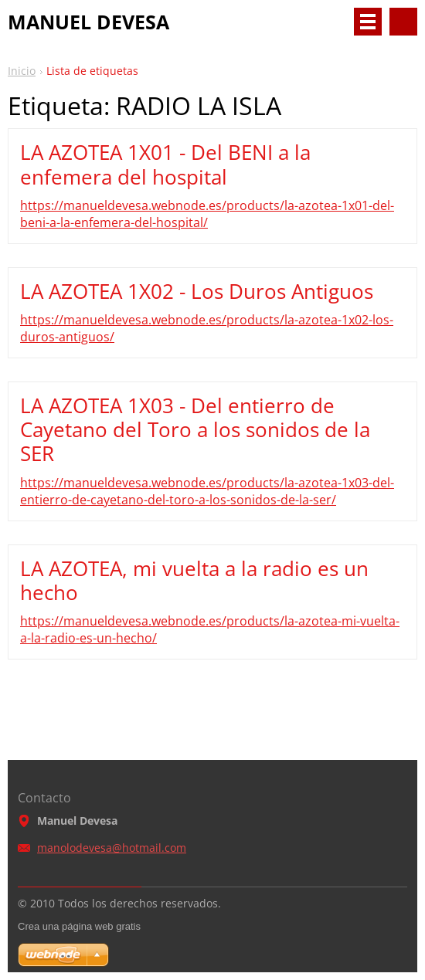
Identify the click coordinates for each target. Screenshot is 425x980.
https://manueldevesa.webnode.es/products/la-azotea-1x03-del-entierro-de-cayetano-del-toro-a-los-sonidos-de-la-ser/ (207, 491)
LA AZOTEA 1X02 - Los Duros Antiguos (197, 291)
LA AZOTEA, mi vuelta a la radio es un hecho (194, 580)
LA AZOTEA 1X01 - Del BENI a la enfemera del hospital (165, 164)
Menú (368, 22)
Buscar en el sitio (403, 22)
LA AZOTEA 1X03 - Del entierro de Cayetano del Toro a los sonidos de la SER (195, 429)
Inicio (22, 71)
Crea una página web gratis (79, 926)
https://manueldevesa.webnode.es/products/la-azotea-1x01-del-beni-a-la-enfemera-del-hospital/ (207, 214)
